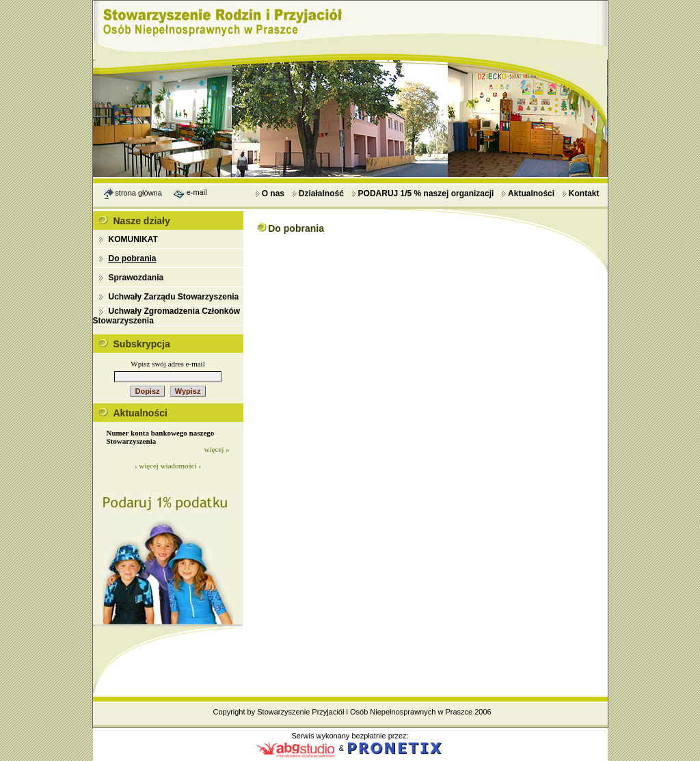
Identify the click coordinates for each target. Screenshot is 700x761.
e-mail (197, 192)
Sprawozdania (136, 278)
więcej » (217, 449)
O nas (270, 193)
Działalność (318, 193)
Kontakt (581, 193)
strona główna (138, 192)
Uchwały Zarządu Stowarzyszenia (174, 297)
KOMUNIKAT (133, 239)
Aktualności (528, 193)
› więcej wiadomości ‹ (168, 466)
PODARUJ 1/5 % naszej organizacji (423, 193)
